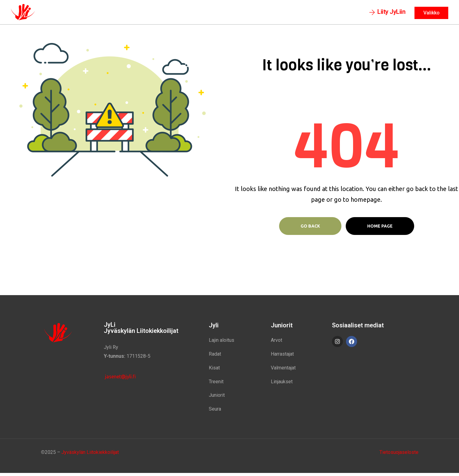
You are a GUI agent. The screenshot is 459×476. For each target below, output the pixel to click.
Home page (380, 229)
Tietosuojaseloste (399, 455)
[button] (387, 14)
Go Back (310, 229)
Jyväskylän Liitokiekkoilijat (90, 455)
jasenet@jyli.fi (120, 380)
